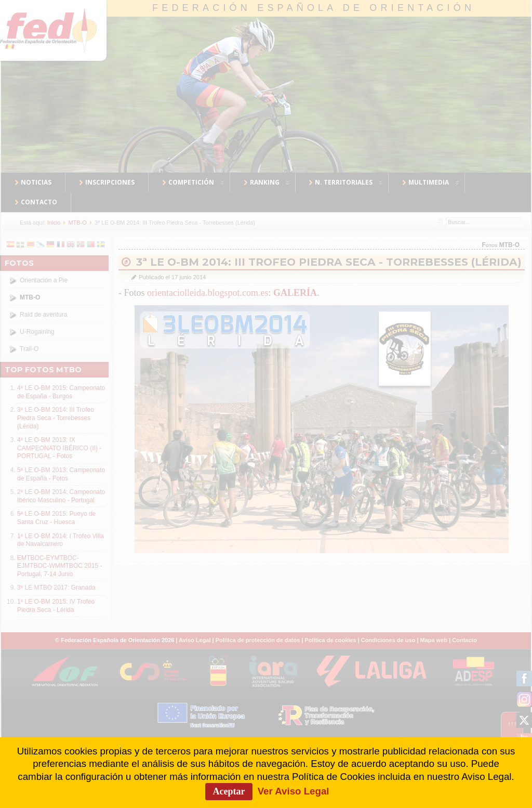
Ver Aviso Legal (294, 791)
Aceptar (229, 791)
